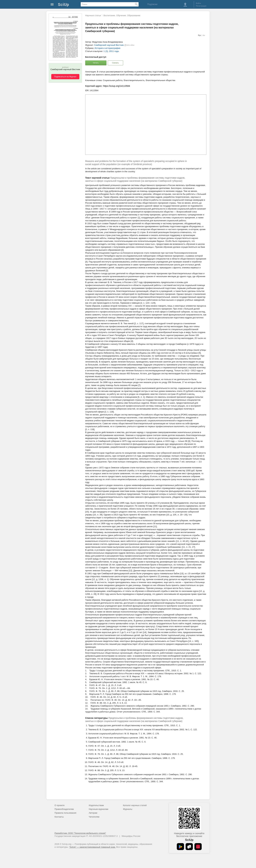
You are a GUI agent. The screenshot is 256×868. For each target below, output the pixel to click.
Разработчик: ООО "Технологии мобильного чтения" (80, 833)
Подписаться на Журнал (65, 77)
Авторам (93, 813)
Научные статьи (93, 15)
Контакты (59, 817)
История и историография (107, 48)
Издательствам (96, 805)
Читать (96, 63)
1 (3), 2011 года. (111, 51)
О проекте (60, 805)
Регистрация (201, 6)
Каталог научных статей (135, 805)
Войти (198, 3)
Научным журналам (99, 809)
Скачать (115, 63)
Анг (204, 35)
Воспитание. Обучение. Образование (122, 15)
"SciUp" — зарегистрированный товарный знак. (92, 847)
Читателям (94, 817)
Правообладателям (64, 809)
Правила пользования (65, 813)
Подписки (152, 4)
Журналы (128, 809)
